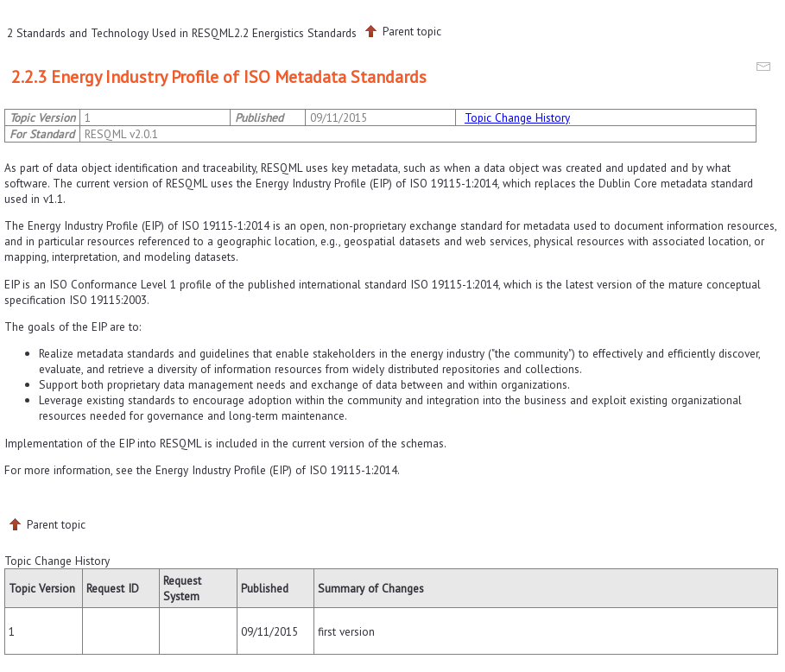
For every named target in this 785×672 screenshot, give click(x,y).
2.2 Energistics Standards (295, 33)
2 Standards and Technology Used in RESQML (120, 33)
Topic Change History (517, 117)
